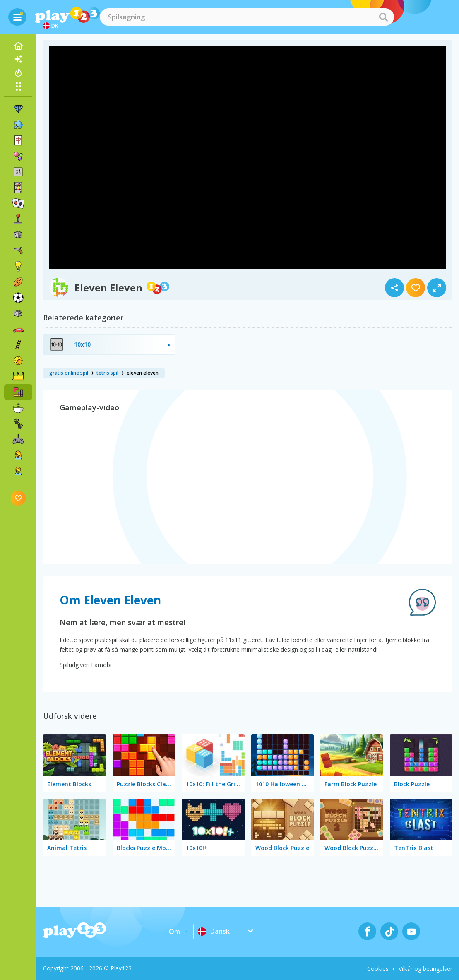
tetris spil (107, 373)
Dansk (214, 931)
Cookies (378, 969)
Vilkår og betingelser (425, 969)
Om (174, 932)
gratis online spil (69, 373)
